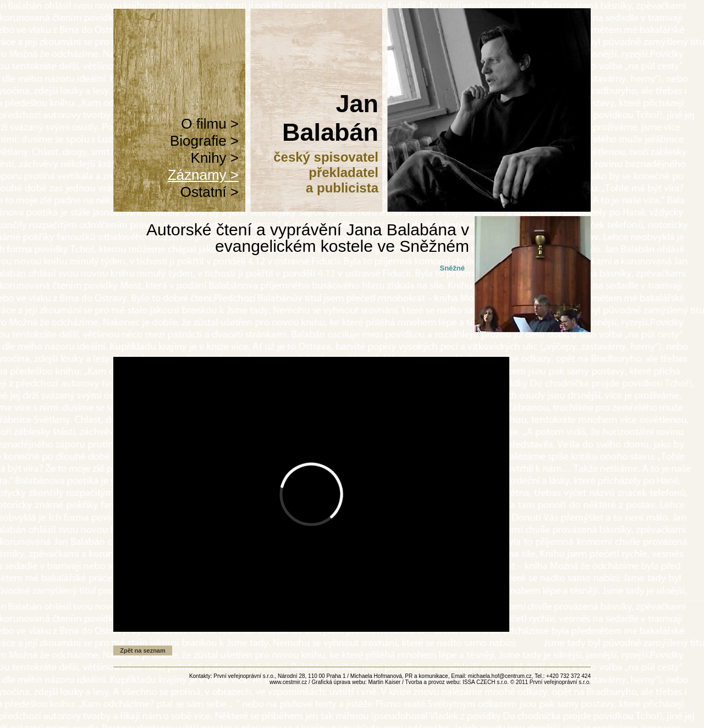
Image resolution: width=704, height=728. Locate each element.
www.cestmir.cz (288, 682)
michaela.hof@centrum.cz (500, 676)
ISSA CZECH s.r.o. (486, 682)
